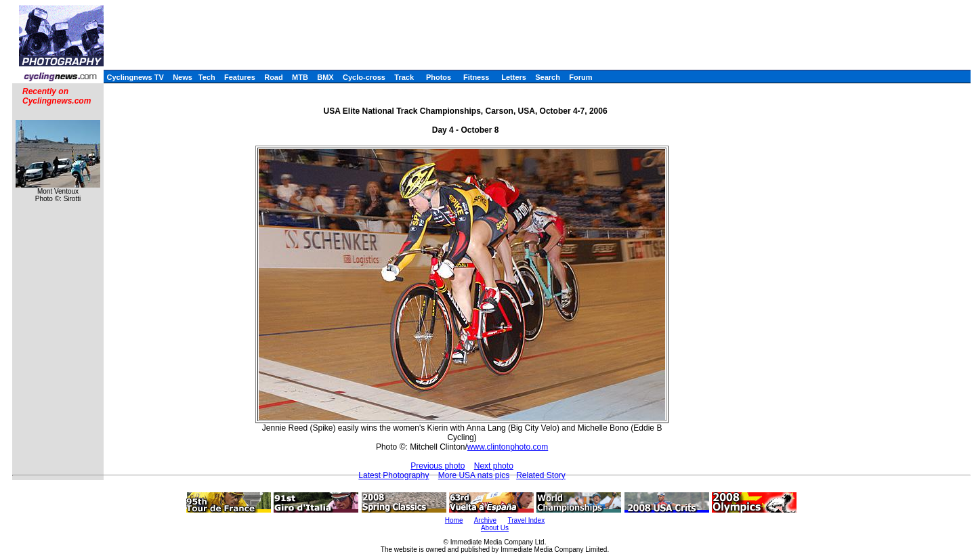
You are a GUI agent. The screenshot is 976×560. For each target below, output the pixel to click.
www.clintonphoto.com (508, 447)
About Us (495, 528)
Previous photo (438, 466)
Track (404, 77)
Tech (207, 77)
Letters (514, 77)
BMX (325, 77)
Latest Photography (394, 475)
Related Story (541, 475)
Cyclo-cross (364, 77)
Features (240, 77)
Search (548, 77)
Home (454, 520)
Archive (485, 520)
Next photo (494, 466)
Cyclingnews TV (135, 77)
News (183, 77)
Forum (580, 77)
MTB (300, 77)
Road (274, 77)
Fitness (476, 77)
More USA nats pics (474, 475)
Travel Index (527, 520)
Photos (439, 77)
